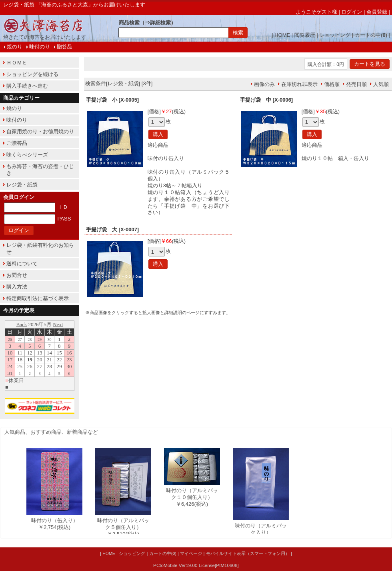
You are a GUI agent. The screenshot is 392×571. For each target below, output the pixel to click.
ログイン (352, 12)
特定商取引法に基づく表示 (38, 298)
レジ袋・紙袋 (22, 185)
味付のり (40, 47)
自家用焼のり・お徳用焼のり (40, 131)
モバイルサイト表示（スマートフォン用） (248, 553)
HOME (282, 35)
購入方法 (17, 287)
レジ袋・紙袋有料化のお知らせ (40, 248)
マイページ (191, 553)
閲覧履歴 (305, 35)
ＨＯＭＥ (17, 63)
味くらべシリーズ (27, 155)
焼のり (15, 47)
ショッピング (335, 35)
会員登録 (377, 12)
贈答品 (65, 47)
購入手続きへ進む (27, 86)
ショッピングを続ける (32, 74)
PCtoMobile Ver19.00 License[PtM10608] (196, 565)
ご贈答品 (17, 143)
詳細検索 (160, 23)
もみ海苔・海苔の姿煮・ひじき (40, 170)
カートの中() (371, 35)
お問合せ (17, 275)
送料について (22, 263)
